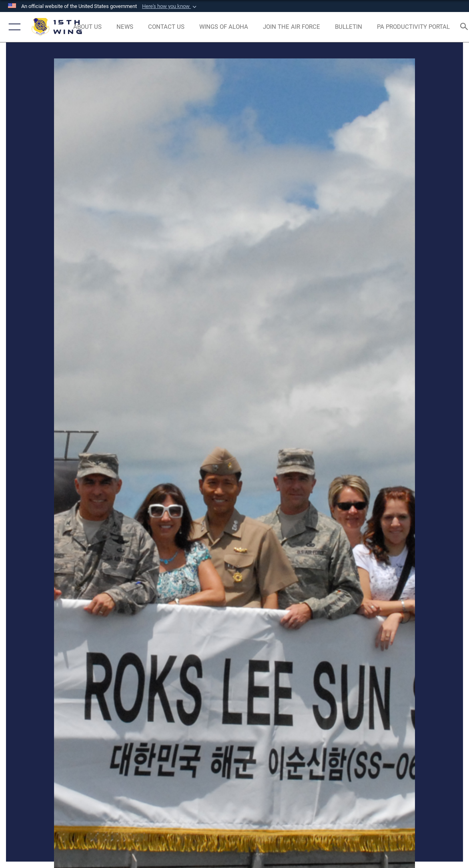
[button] (170, 6)
